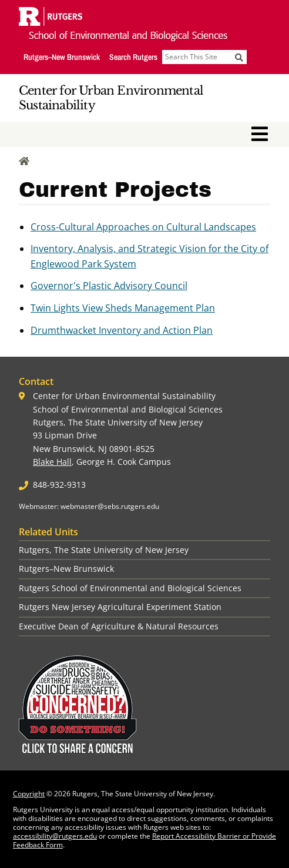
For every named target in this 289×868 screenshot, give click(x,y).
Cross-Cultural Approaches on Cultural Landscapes (143, 227)
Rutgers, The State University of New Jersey (104, 550)
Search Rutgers (133, 57)
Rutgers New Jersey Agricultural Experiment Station (120, 607)
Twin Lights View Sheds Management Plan (123, 308)
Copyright (29, 794)
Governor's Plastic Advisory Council (109, 286)
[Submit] (239, 57)
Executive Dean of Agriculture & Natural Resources (119, 626)
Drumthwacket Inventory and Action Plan (122, 330)
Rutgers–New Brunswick (62, 57)
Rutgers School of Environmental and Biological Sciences (130, 588)
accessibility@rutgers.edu (55, 836)
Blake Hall (52, 462)
